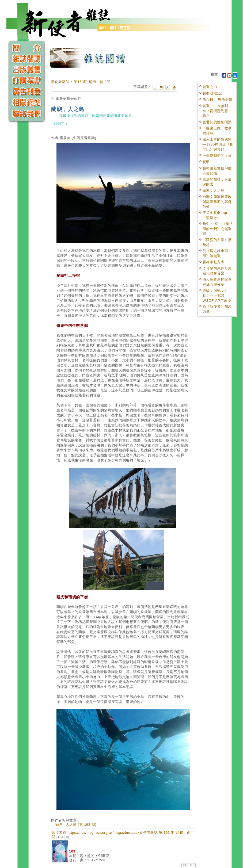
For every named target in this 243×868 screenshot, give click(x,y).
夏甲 (206, 162)
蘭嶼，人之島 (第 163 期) (76, 825)
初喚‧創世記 (212, 93)
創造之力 (210, 87)
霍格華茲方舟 (214, 262)
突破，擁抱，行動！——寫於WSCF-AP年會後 (217, 295)
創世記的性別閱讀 (217, 122)
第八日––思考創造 (218, 100)
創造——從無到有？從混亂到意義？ (215, 111)
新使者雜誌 (60, 82)
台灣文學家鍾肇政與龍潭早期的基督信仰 (217, 202)
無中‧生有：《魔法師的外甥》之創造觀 (218, 229)
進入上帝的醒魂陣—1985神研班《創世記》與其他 (218, 144)
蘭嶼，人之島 (214, 191)
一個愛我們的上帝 (217, 156)
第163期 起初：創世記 (92, 82)
